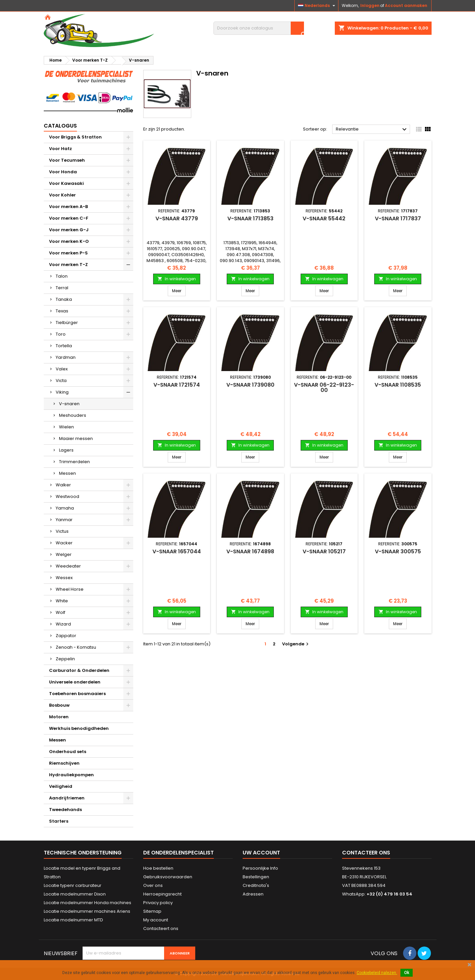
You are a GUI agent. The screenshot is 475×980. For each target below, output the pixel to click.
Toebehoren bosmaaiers (77, 694)
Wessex (64, 578)
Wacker (64, 543)
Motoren (59, 717)
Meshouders (73, 415)
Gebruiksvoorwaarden (168, 877)
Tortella (64, 346)
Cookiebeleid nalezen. (377, 973)
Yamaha (65, 508)
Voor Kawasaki (66, 183)
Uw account (261, 853)
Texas (62, 311)
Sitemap (152, 911)
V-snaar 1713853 (250, 218)
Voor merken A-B (68, 207)
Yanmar (64, 520)
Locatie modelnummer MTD (73, 920)
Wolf (60, 612)
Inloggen (370, 5)
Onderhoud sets (68, 752)
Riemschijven (64, 763)
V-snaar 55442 (324, 218)
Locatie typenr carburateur (73, 885)
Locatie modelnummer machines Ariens (87, 911)
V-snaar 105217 (324, 551)
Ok (407, 973)
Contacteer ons (366, 853)
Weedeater (68, 566)
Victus (62, 531)
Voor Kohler (62, 195)
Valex (62, 369)
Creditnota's (256, 885)
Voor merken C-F (69, 218)
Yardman (66, 357)
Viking (62, 392)
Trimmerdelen (74, 462)
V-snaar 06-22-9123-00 (324, 387)
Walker (63, 485)
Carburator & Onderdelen (79, 670)
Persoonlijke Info (260, 868)
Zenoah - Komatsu (76, 647)
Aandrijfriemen (67, 798)
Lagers (66, 450)
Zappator (66, 636)
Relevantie (372, 130)
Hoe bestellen (158, 868)
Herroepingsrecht (162, 894)
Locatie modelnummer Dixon (75, 894)
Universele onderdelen (75, 682)
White (62, 601)
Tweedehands (65, 810)
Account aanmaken (406, 5)
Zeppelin (65, 659)
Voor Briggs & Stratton (75, 137)
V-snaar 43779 (177, 218)
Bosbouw (59, 705)
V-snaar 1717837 (398, 218)
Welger (64, 554)
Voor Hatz (60, 149)
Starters (59, 821)
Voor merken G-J (69, 230)
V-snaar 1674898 (250, 551)
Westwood (67, 496)
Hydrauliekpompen (71, 775)
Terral (62, 288)
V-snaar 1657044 (177, 551)
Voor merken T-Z (68, 265)
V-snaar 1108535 (398, 385)
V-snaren (69, 404)
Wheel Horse (70, 589)
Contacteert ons (161, 928)
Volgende (296, 644)
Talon (62, 276)
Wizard (63, 624)
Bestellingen (256, 877)
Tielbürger (67, 323)
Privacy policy (158, 903)
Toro (61, 334)
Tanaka (64, 299)
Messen (67, 473)
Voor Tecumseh (67, 160)
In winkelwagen (177, 279)
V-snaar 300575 (398, 551)
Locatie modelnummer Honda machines (88, 903)
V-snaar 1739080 (250, 385)
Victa (61, 381)
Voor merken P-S (68, 253)
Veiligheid (61, 786)
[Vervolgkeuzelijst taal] (317, 6)
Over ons (153, 885)
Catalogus (60, 126)
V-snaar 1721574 (177, 385)
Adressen (253, 894)
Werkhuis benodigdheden (79, 728)
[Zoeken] (259, 28)
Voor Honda (63, 172)
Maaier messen (76, 438)
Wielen (66, 427)
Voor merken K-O (69, 241)
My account (156, 920)
